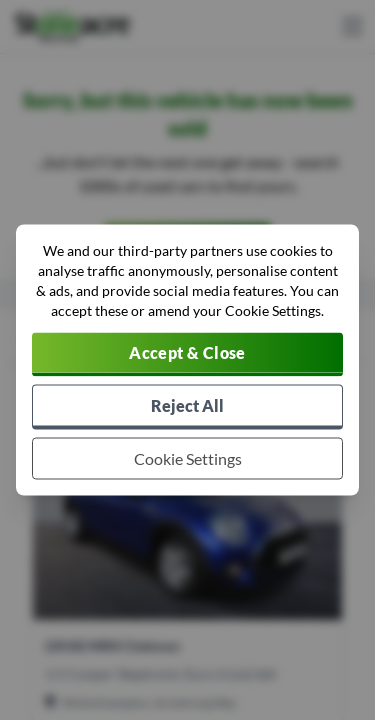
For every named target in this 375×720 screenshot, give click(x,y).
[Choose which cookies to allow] (187, 459)
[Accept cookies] (187, 355)
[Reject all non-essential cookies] (187, 407)
